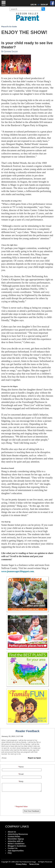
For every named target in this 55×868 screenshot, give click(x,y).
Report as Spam (34, 758)
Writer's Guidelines (16, 844)
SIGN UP (44, 5)
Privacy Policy (21, 864)
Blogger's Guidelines (17, 846)
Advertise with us (15, 841)
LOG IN (33, 5)
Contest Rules (14, 837)
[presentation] (22, 799)
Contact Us (13, 848)
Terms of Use (34, 864)
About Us (12, 832)
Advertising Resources (18, 834)
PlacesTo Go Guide (9, 27)
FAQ (10, 853)
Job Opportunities (16, 851)
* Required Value (21, 807)
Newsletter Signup (16, 839)
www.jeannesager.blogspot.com (18, 571)
